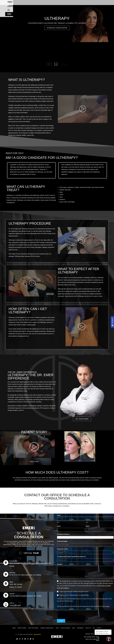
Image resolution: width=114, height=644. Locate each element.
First (58, 522)
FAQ (94, 628)
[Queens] (6, 595)
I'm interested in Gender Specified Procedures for (72, 557)
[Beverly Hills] (6, 563)
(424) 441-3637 (15, 605)
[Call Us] (6, 604)
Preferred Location (63, 549)
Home (14, 628)
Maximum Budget (62, 541)
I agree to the (74, 591)
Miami (11, 582)
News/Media (80, 628)
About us (88, 628)
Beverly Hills (13, 561)
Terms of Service (101, 606)
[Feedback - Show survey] (112, 322)
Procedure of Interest (64, 534)
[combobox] (86, 537)
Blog (74, 628)
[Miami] (6, 584)
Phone (88, 526)
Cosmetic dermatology (47, 628)
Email (59, 526)
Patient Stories (22, 628)
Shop (57, 628)
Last (87, 522)
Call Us (12, 603)
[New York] (6, 574)
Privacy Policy (90, 606)
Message (59, 564)
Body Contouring (33, 628)
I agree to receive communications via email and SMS (74, 595)
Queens (12, 594)
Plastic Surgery (65, 628)
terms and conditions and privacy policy (78, 591)
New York (12, 573)
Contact (99, 628)
